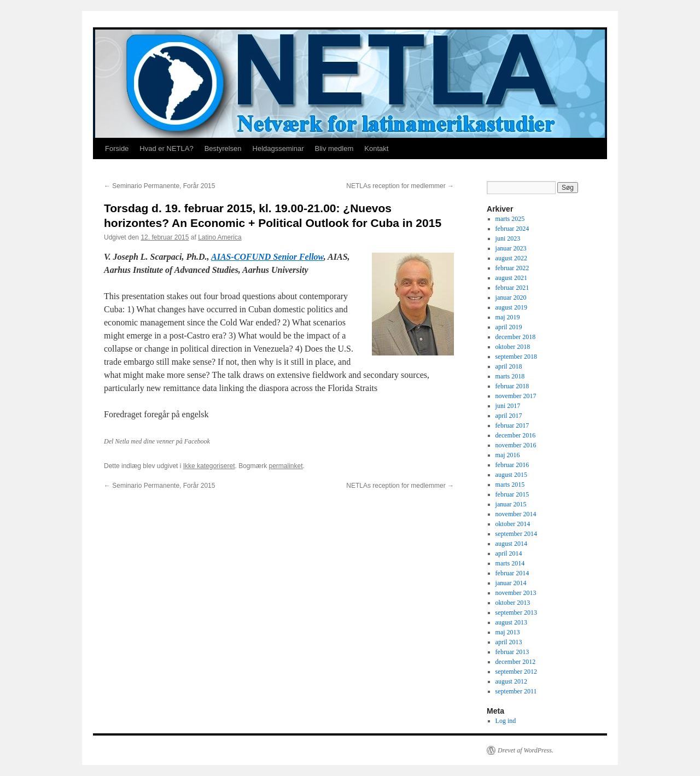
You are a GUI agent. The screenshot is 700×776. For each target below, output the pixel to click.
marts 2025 (510, 219)
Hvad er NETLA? (166, 148)
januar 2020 (511, 297)
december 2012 (516, 662)
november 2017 (516, 396)
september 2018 (516, 357)
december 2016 (516, 435)
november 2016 (516, 445)
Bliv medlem (334, 148)
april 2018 (509, 366)
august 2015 (511, 475)
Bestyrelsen (223, 148)
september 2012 (516, 672)
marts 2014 (510, 563)
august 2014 (511, 544)
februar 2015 (512, 494)
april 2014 (509, 553)
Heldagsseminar (278, 148)
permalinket (285, 466)
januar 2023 (511, 248)
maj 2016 (508, 455)
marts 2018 (510, 376)
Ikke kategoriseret (209, 466)
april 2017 (509, 416)
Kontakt (376, 148)
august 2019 (511, 307)
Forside (117, 148)
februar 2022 (512, 268)
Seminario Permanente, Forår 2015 (159, 186)
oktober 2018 (513, 347)
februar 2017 (512, 425)
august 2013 (511, 622)
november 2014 (516, 514)
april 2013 (509, 642)
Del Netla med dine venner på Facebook (157, 441)
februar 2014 (512, 573)
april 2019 (509, 327)
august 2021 (511, 278)
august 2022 (511, 258)
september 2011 (516, 691)
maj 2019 (508, 317)
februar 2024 (512, 229)
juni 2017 (508, 406)
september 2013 (516, 612)
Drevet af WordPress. (526, 750)
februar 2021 (512, 288)
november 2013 (516, 593)
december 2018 (516, 337)
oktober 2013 (513, 603)
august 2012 (511, 681)
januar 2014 (511, 583)
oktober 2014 (513, 524)
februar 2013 (512, 652)
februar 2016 (512, 465)
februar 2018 (512, 386)
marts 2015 (510, 485)
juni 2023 (508, 238)
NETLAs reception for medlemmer (400, 186)
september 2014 (516, 534)
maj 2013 (508, 632)
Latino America (220, 237)
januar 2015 (511, 504)
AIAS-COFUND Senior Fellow (267, 257)
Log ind (506, 721)
